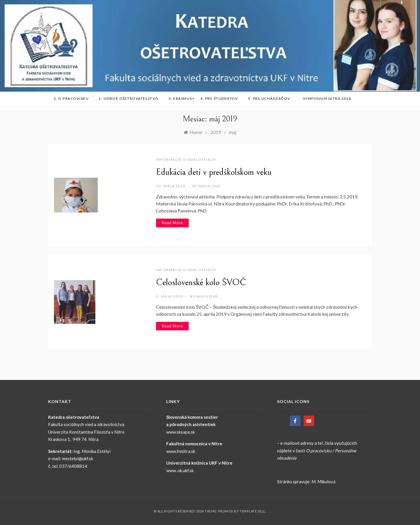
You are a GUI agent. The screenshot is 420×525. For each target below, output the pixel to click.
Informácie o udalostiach (186, 159)
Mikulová (209, 186)
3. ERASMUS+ (182, 98)
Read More (172, 223)
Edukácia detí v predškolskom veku (214, 172)
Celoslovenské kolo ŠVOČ (201, 282)
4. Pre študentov (221, 98)
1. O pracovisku (73, 98)
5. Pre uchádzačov (271, 98)
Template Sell (252, 511)
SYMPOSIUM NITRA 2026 (329, 98)
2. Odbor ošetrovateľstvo (131, 98)
